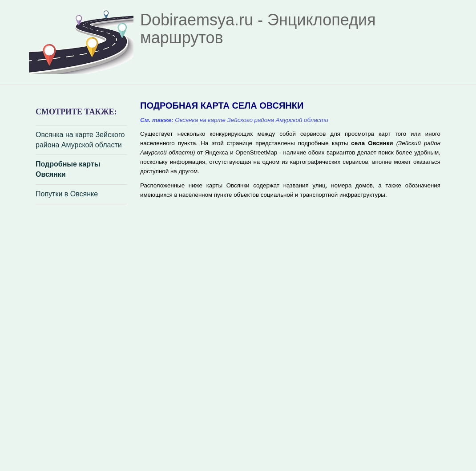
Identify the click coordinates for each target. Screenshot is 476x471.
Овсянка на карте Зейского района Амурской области (80, 140)
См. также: (157, 120)
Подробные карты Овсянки (68, 169)
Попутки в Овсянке (67, 194)
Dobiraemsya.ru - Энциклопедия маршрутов (258, 29)
